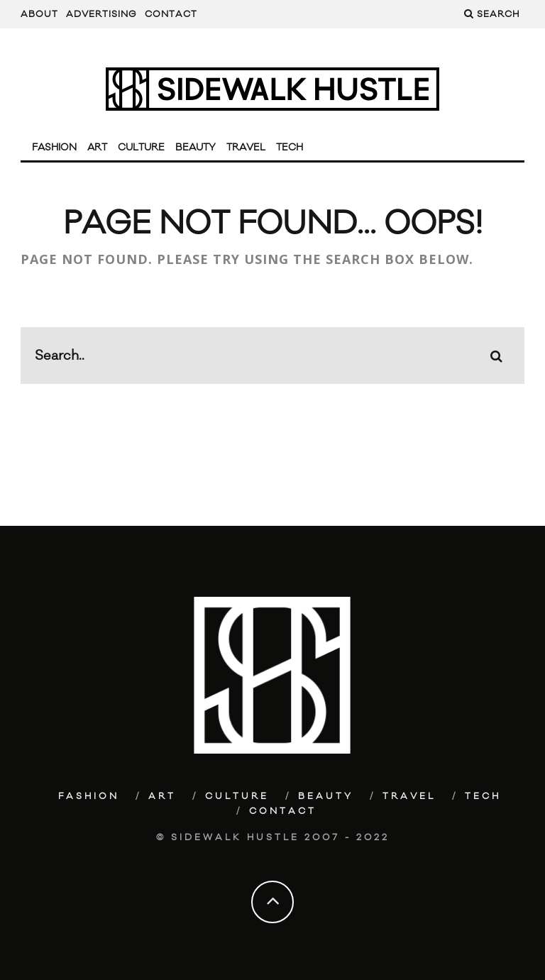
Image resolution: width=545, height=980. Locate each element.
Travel (246, 148)
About (39, 14)
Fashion (54, 148)
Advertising (101, 14)
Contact (171, 14)
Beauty (196, 148)
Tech (290, 148)
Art (97, 148)
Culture (141, 148)
